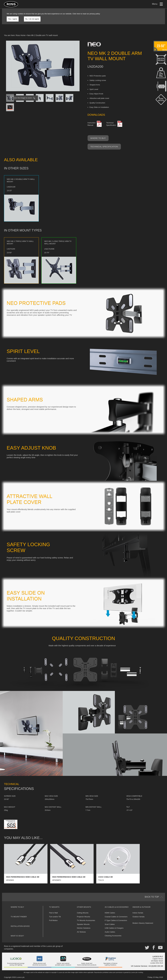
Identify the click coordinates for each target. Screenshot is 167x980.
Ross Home (21, 35)
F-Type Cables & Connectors (116, 920)
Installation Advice (20, 926)
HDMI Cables (110, 913)
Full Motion (53, 920)
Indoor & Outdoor (141, 907)
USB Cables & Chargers (114, 928)
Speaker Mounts (83, 924)
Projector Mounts (83, 917)
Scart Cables (110, 924)
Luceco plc (20, 977)
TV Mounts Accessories (86, 920)
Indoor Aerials (138, 913)
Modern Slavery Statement (143, 923)
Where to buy (98, 138)
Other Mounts (84, 907)
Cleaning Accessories (113, 936)
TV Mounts (54, 907)
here (78, 14)
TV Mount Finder (19, 917)
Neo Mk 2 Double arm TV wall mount (42, 35)
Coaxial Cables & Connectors (116, 917)
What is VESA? (17, 936)
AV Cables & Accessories (117, 907)
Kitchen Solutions (84, 928)
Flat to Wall (53, 913)
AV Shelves (81, 932)
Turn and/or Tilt (55, 917)
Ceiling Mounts (83, 913)
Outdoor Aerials (139, 917)
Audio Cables (110, 932)
